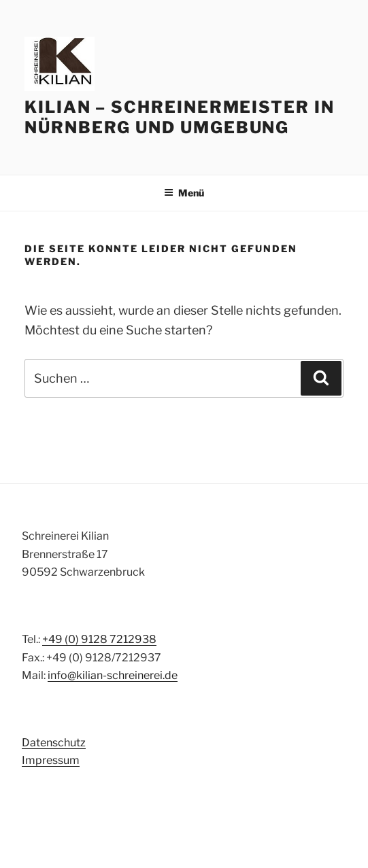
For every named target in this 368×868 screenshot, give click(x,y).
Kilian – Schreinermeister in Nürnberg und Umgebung (180, 117)
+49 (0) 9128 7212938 (99, 639)
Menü (184, 193)
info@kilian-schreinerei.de (113, 675)
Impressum (51, 760)
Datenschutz (54, 743)
